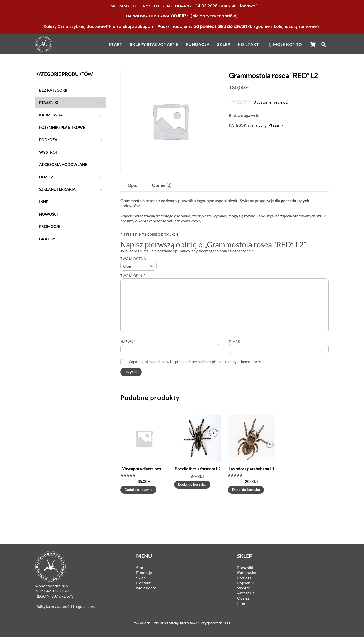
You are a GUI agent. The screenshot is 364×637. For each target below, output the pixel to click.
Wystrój (244, 588)
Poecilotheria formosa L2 (198, 469)
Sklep (224, 44)
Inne (241, 603)
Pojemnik (245, 583)
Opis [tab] (132, 185)
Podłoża (244, 578)
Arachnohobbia (50, 586)
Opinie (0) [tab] (162, 185)
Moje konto (284, 44)
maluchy (259, 125)
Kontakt (248, 44)
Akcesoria (246, 593)
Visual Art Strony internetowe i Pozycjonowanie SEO (192, 623)
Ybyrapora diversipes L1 (144, 469)
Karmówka (247, 573)
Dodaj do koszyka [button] (139, 490)
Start (116, 44)
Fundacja (198, 44)
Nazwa (128, 342)
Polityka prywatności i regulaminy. (65, 606)
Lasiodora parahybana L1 (251, 469)
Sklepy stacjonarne (154, 44)
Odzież (243, 598)
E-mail (236, 342)
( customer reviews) (270, 102)
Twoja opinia (134, 276)
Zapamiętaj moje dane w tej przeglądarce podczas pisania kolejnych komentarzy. (195, 362)
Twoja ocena (133, 259)
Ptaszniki (276, 125)
